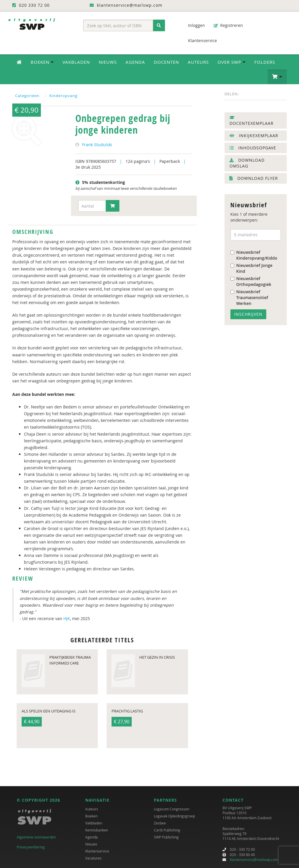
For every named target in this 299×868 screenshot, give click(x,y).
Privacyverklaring (31, 847)
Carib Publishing (167, 830)
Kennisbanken (97, 830)
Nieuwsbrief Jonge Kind (251, 268)
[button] (277, 77)
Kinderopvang (63, 96)
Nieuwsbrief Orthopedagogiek (251, 281)
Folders (265, 62)
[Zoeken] (159, 25)
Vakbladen (76, 62)
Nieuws (108, 62)
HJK (67, 618)
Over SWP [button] (232, 62)
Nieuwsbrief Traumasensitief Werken (249, 297)
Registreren (228, 25)
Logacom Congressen (172, 809)
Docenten (166, 62)
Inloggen (194, 25)
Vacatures (93, 858)
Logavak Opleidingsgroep (174, 816)
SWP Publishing (166, 837)
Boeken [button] (42, 62)
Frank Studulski (97, 145)
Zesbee (160, 823)
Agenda (135, 62)
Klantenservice (200, 40)
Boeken (91, 816)
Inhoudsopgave (253, 148)
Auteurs (198, 62)
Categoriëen (27, 96)
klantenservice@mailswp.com (254, 860)
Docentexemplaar (252, 121)
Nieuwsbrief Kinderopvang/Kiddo (254, 255)
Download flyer (254, 178)
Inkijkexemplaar (254, 136)
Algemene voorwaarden (36, 837)
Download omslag (247, 163)
